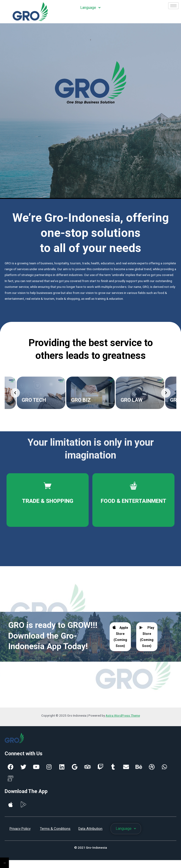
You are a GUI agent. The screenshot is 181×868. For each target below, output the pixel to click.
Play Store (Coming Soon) (147, 638)
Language (90, 8)
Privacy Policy (20, 830)
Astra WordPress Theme (123, 717)
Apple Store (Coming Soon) (120, 638)
